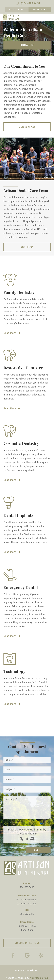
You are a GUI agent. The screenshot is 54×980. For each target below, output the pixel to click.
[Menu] (50, 17)
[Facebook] (13, 955)
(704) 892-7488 (30, 3)
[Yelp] (41, 955)
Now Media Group (39, 978)
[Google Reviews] (27, 955)
